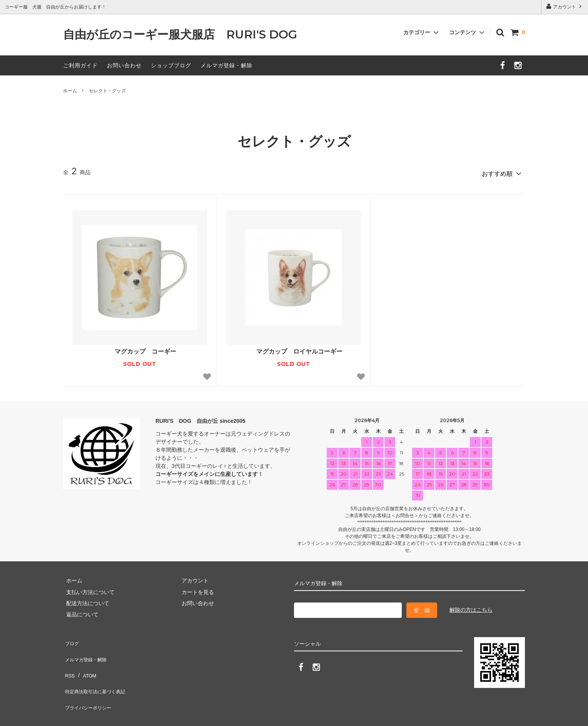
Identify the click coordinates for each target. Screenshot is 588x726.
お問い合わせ (124, 65)
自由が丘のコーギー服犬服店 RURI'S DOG (186, 35)
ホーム (70, 91)
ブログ (71, 638)
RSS (69, 661)
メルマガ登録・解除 (226, 65)
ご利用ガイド (80, 65)
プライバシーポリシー (90, 684)
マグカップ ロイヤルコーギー (294, 348)
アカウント (565, 6)
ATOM (86, 661)
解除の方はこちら (471, 607)
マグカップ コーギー (140, 348)
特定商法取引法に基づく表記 (98, 672)
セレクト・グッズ (107, 91)
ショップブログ (171, 65)
